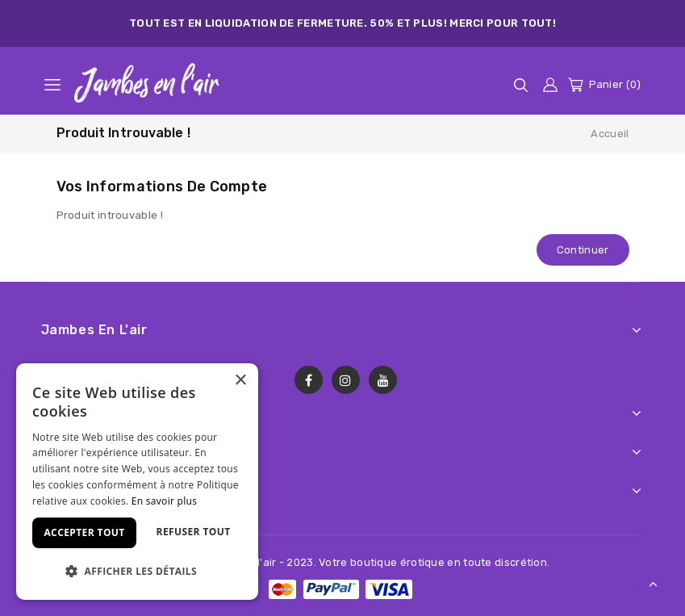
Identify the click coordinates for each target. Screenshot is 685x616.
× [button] (240, 381)
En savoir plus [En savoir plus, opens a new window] (164, 501)
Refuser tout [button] (194, 532)
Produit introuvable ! (123, 133)
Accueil (610, 134)
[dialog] (137, 482)
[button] (137, 571)
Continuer (583, 250)
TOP (654, 585)
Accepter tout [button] (84, 532)
